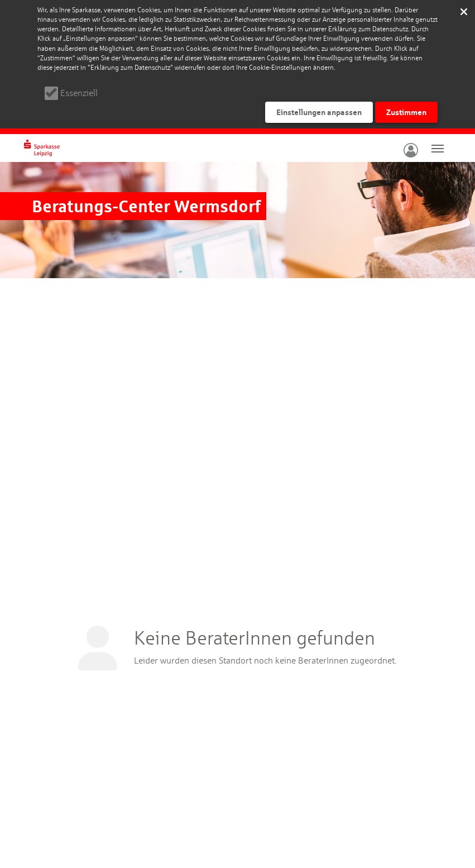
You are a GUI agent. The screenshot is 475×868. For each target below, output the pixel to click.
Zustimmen (406, 112)
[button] (410, 148)
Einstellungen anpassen (319, 112)
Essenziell (79, 93)
